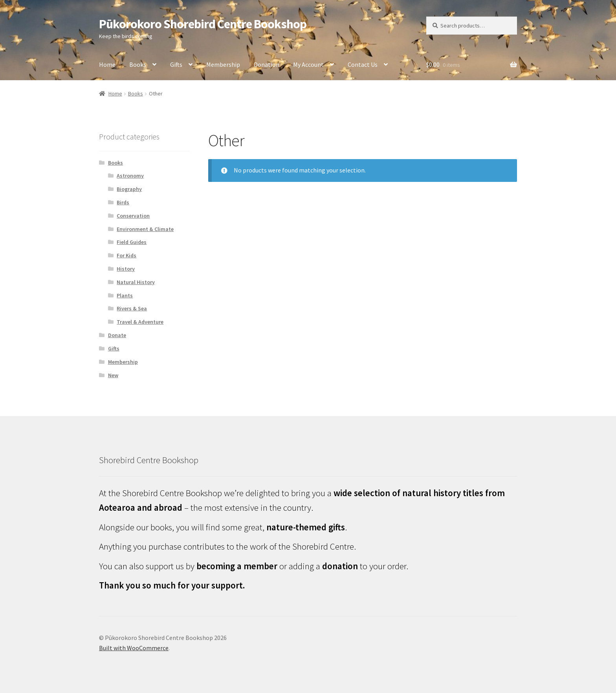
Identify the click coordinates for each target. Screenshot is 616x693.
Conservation (133, 216)
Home (107, 64)
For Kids (126, 255)
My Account (308, 64)
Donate (117, 335)
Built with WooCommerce (134, 648)
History (126, 269)
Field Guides (132, 242)
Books (138, 64)
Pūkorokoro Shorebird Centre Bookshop (203, 24)
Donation (267, 64)
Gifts (176, 64)
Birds (123, 202)
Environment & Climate (145, 229)
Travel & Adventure (140, 322)
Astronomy (130, 176)
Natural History (136, 282)
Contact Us (363, 64)
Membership (223, 64)
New (113, 375)
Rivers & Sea (132, 308)
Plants (125, 295)
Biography (129, 189)
